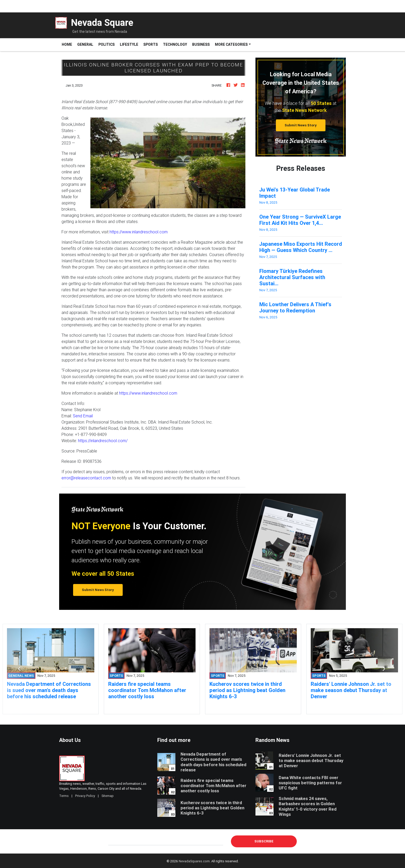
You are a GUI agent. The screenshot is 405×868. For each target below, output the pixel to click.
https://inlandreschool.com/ (103, 441)
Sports (151, 44)
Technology (175, 44)
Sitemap (108, 796)
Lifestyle (129, 44)
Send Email (83, 416)
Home (68, 44)
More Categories (231, 44)
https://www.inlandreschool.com (139, 232)
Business (201, 44)
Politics (107, 44)
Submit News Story (301, 125)
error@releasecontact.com (86, 478)
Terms (64, 796)
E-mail (114, 841)
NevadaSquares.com (194, 861)
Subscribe (264, 841)
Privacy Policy (85, 796)
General (85, 44)
